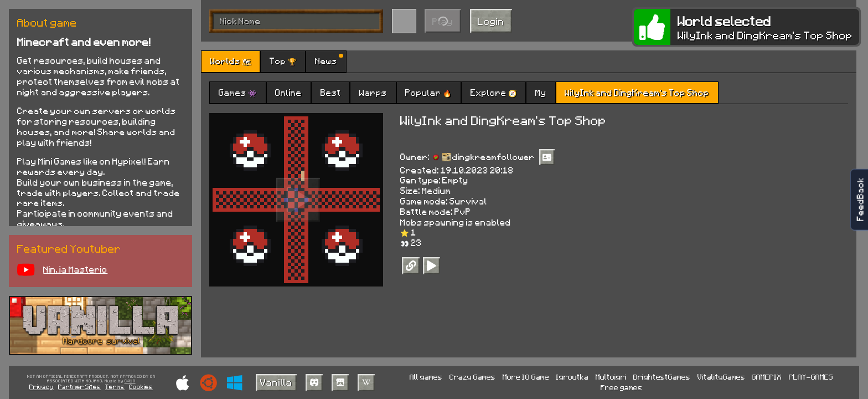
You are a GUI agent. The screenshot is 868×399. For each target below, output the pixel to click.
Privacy (42, 387)
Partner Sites (79, 387)
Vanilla (276, 382)
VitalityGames (721, 377)
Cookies (141, 387)
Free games (621, 387)
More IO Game (526, 377)
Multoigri (611, 377)
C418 (130, 381)
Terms (115, 387)
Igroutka (572, 377)
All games (426, 377)
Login (491, 21)
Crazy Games (472, 377)
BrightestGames (662, 377)
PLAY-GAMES (811, 377)
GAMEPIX (767, 377)
